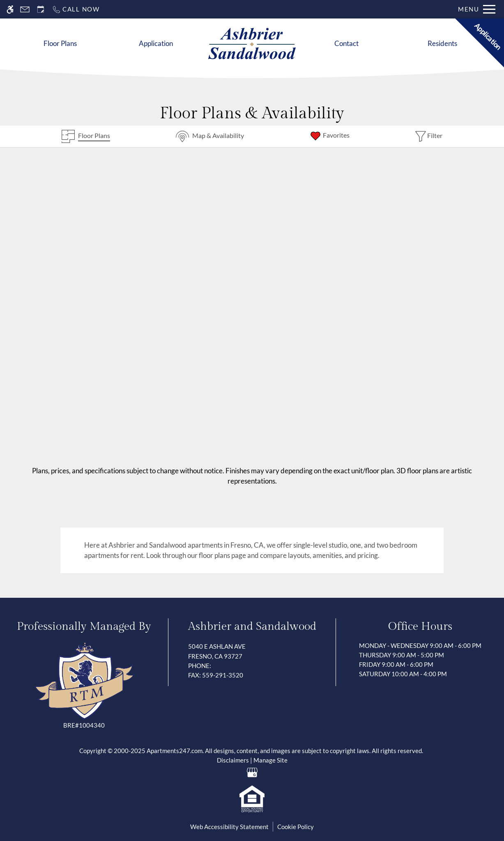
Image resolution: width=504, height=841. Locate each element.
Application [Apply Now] (156, 43)
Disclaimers (233, 760)
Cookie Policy (296, 827)
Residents (442, 43)
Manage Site (270, 760)
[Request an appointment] (41, 9)
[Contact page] (25, 9)
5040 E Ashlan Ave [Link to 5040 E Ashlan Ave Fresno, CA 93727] (252, 652)
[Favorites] (329, 136)
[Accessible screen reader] (10, 9)
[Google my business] (252, 772)
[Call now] (76, 9)
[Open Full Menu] (477, 9)
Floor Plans (60, 43)
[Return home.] (252, 44)
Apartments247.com (175, 751)
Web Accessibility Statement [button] (229, 827)
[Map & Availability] (210, 136)
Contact (346, 43)
